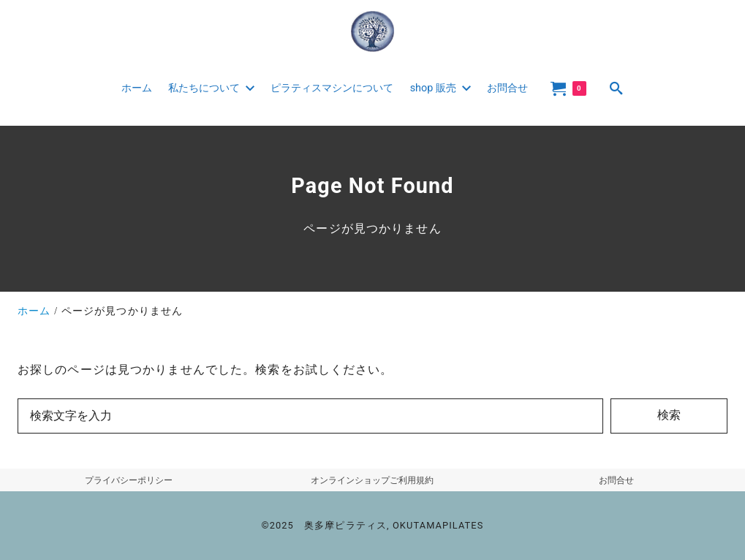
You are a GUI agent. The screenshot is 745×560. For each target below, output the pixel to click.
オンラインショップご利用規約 (372, 480)
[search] (616, 88)
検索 (669, 415)
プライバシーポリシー (129, 480)
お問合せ (616, 480)
